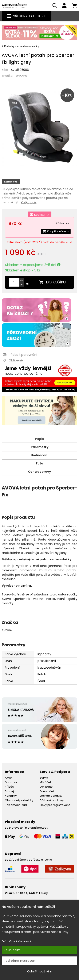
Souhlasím (12, 950)
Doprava (11, 782)
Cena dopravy (39, 472)
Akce (8, 778)
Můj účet (45, 782)
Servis (44, 778)
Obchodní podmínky (19, 800)
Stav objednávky (51, 796)
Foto (39, 463)
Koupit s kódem (56, 231)
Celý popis (29, 202)
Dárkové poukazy (52, 800)
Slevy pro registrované (55, 805)
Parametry (40, 447)
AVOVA (21, 76)
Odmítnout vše (39, 971)
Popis (39, 439)
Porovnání (47, 791)
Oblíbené (46, 787)
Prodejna (11, 791)
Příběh (9, 787)
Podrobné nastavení (20, 961)
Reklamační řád (16, 805)
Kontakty (11, 796)
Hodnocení (40, 455)
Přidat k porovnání (20, 355)
